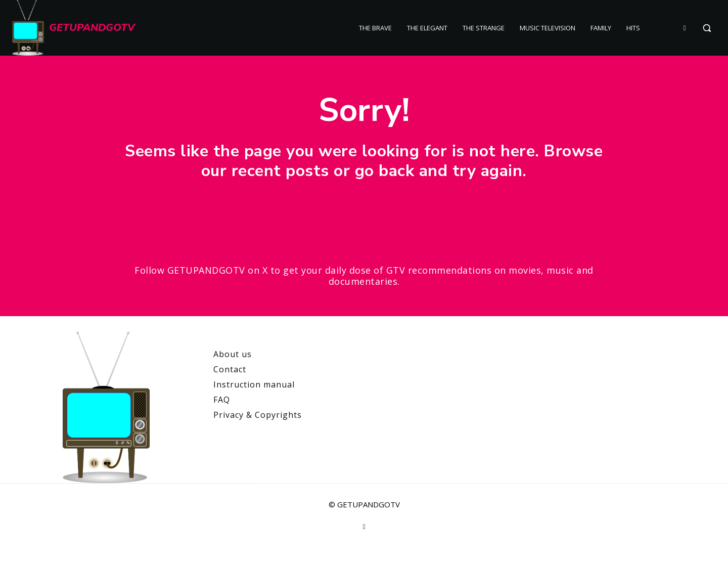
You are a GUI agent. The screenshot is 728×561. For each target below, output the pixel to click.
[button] (707, 28)
